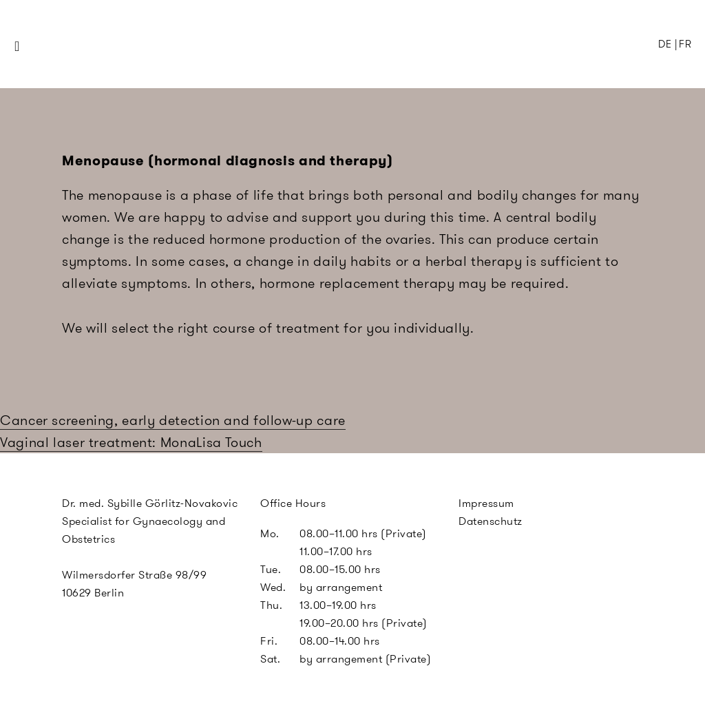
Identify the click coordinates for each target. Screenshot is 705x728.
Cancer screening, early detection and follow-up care (173, 420)
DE (665, 44)
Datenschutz (491, 521)
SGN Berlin (294, 70)
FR (685, 44)
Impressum (486, 503)
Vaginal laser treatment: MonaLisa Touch (131, 442)
